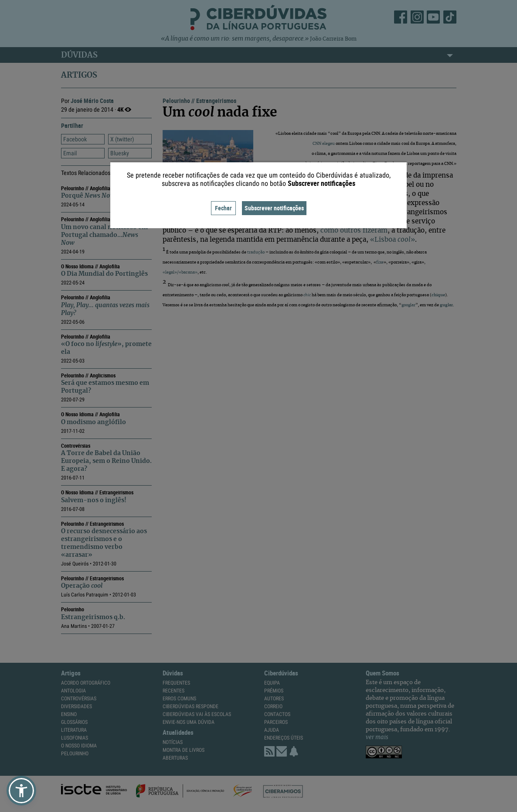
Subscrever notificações (274, 208)
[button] (21, 791)
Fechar (223, 208)
